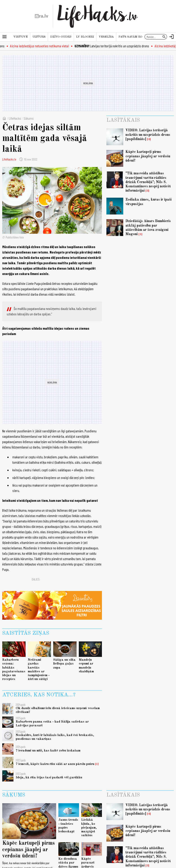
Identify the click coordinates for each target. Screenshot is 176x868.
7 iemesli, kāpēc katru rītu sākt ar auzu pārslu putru (55, 764)
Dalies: (36, 579)
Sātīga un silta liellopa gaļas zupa (64, 664)
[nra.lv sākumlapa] (42, 16)
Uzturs (39, 37)
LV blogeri (85, 37)
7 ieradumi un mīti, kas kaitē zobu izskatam (48, 751)
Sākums (29, 118)
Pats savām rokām (134, 37)
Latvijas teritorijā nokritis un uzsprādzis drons (114, 46)
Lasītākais (123, 120)
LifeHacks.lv (9, 159)
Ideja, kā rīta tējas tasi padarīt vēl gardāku (49, 777)
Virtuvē (21, 37)
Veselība (106, 37)
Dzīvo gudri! (61, 37)
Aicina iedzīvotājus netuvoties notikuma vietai (42, 46)
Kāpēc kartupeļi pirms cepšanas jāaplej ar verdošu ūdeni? (148, 156)
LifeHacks (15, 118)
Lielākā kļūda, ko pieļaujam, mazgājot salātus (89, 828)
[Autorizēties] (172, 37)
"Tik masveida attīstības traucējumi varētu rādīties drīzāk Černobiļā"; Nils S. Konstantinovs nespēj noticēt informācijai (148, 182)
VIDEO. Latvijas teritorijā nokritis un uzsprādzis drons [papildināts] (148, 135)
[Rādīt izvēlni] (4, 37)
